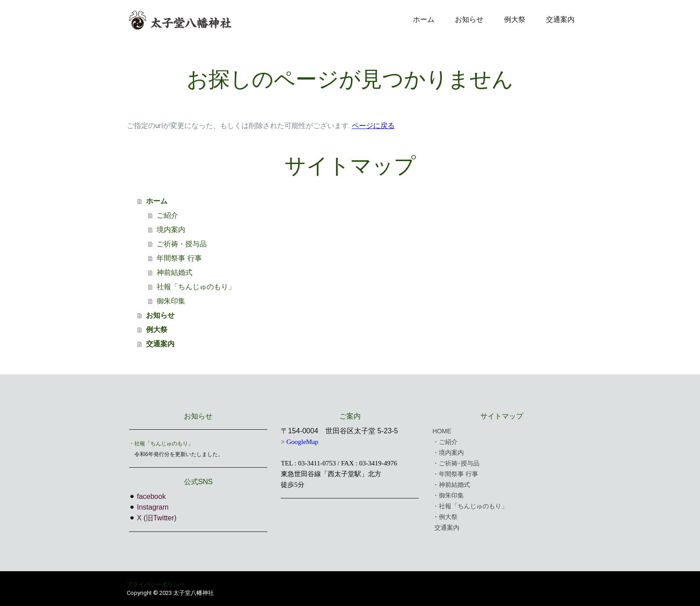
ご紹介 (167, 215)
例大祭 (515, 19)
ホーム (424, 19)
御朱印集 (171, 301)
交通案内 (560, 19)
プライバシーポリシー (156, 584)
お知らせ (469, 19)
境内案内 (171, 230)
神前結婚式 (175, 272)
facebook (151, 496)
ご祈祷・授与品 (182, 244)
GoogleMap (302, 442)
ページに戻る (373, 126)
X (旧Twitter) (156, 518)
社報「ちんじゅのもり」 (196, 287)
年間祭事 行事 (179, 258)
